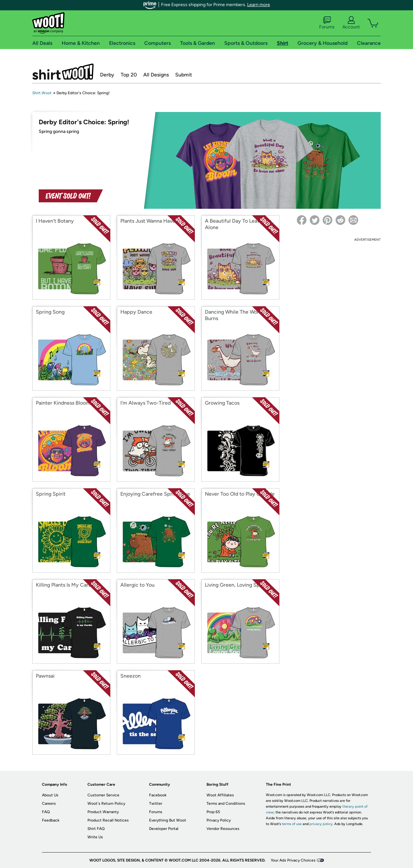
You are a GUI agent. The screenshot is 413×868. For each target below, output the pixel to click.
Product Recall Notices (108, 820)
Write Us (95, 837)
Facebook (158, 795)
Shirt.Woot (63, 72)
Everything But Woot (168, 820)
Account (351, 23)
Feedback (51, 820)
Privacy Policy (219, 820)
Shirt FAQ (96, 829)
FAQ (46, 812)
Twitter (156, 803)
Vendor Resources (223, 829)
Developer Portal (164, 829)
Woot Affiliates (220, 795)
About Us (50, 795)
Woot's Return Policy (106, 803)
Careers (49, 803)
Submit (184, 75)
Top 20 (129, 75)
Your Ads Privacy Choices (293, 860)
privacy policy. (321, 824)
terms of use (292, 824)
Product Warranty (103, 812)
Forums (327, 23)
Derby (107, 75)
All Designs (156, 75)
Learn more (259, 5)
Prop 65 (213, 812)
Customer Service (103, 795)
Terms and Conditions (226, 803)
